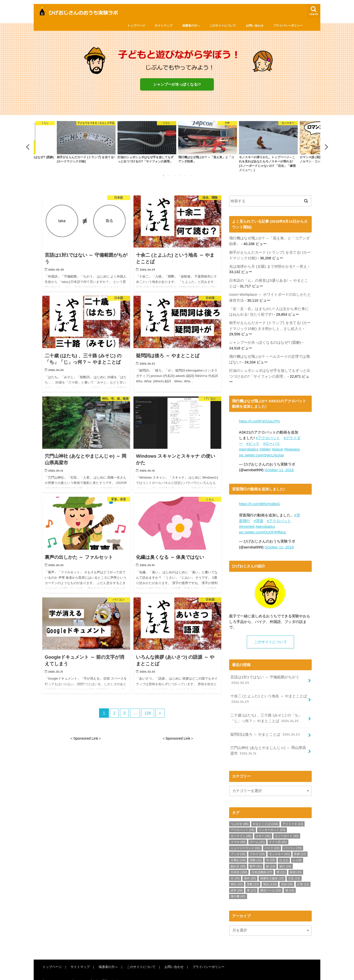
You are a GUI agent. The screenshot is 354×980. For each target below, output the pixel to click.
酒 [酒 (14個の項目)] (290, 881)
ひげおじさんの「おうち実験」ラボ (92, 972)
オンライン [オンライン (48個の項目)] (241, 827)
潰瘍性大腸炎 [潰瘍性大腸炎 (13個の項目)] (272, 869)
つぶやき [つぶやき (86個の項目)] (240, 815)
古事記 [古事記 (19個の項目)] (238, 851)
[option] (208, 143)
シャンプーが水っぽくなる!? (177, 85)
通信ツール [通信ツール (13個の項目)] (271, 881)
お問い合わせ (255, 26)
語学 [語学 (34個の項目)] (237, 881)
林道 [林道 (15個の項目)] (296, 863)
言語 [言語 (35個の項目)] (287, 875)
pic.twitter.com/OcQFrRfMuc (262, 526)
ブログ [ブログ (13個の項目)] (257, 845)
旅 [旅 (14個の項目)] (271, 857)
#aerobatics (248, 445)
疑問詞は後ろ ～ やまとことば (265, 726)
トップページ (136, 26)
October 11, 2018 (279, 465)
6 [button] (191, 177)
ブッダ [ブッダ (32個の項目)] (238, 845)
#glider (264, 445)
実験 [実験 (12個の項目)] (256, 851)
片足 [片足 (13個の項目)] (294, 869)
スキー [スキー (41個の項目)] (263, 827)
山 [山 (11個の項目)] (284, 851)
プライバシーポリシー (288, 26)
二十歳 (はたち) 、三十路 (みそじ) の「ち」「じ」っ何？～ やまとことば (266, 711)
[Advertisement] (84, 791)
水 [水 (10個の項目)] (235, 869)
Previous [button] (28, 148)
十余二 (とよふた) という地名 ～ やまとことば (268, 692)
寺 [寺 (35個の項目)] (271, 851)
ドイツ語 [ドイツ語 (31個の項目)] (278, 833)
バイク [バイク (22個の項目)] (272, 839)
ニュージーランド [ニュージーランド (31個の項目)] (245, 839)
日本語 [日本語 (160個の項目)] (239, 863)
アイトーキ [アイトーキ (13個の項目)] (293, 815)
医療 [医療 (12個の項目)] (300, 845)
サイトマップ (163, 26)
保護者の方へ (191, 26)
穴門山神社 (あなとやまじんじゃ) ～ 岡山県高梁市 (268, 742)
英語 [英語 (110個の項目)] (270, 875)
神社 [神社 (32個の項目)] (237, 875)
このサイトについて (223, 26)
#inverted (246, 521)
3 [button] (174, 177)
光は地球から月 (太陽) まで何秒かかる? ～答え (268, 266)
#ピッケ (253, 440)
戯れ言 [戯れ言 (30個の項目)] (238, 857)
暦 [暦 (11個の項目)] (281, 863)
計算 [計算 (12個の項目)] (303, 875)
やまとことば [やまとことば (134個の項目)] (265, 815)
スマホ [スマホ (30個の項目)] (238, 833)
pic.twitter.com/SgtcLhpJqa (261, 451)
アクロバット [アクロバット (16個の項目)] (243, 821)
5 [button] (185, 177)
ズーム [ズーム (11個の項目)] (257, 833)
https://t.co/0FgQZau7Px (259, 418)
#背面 (258, 515)
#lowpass (290, 445)
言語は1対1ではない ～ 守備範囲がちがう (265, 674)
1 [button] (163, 177)
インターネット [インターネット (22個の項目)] (272, 821)
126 (148, 714)
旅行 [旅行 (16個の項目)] (285, 857)
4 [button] (180, 177)
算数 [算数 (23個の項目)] (253, 875)
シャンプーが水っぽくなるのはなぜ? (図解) (265, 340)
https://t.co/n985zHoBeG (259, 499)
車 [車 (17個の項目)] (251, 881)
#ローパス (271, 440)
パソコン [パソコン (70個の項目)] (293, 839)
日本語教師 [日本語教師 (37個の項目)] (262, 863)
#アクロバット (268, 434)
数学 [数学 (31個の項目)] (256, 857)
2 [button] (169, 177)
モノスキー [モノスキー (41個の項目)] (279, 845)
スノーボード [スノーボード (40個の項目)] (287, 827)
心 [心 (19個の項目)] (297, 851)
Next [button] (326, 148)
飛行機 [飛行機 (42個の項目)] (238, 887)
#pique (276, 445)
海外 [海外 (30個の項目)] (250, 869)
